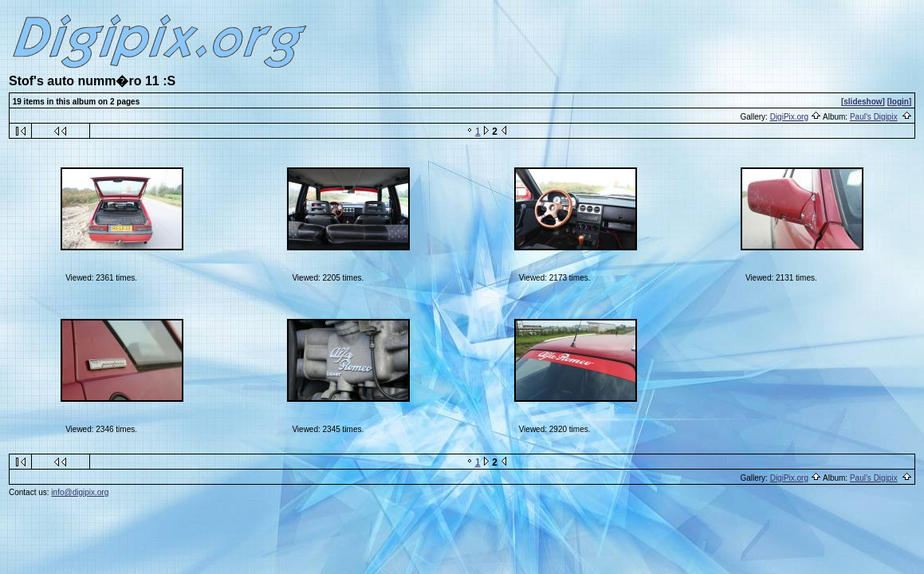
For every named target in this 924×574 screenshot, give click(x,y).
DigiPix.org (789, 117)
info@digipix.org (80, 492)
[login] (900, 102)
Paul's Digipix (874, 117)
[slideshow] (863, 102)
